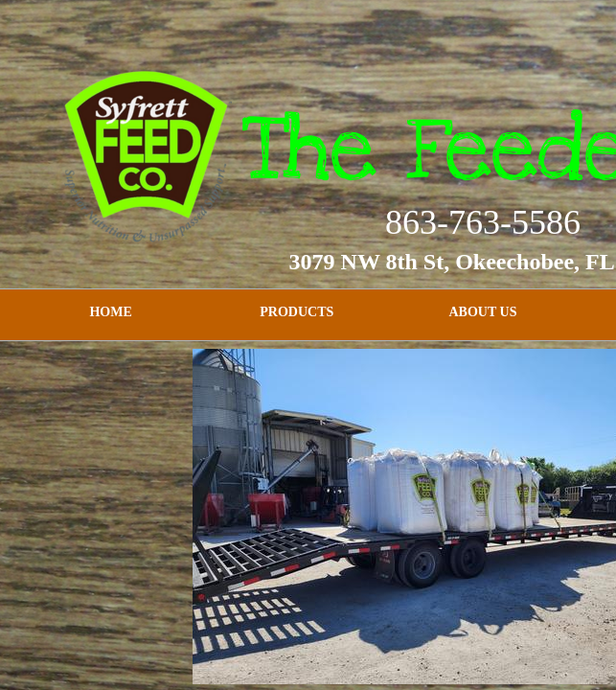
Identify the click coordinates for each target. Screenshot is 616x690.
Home (110, 312)
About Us (483, 312)
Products (297, 312)
